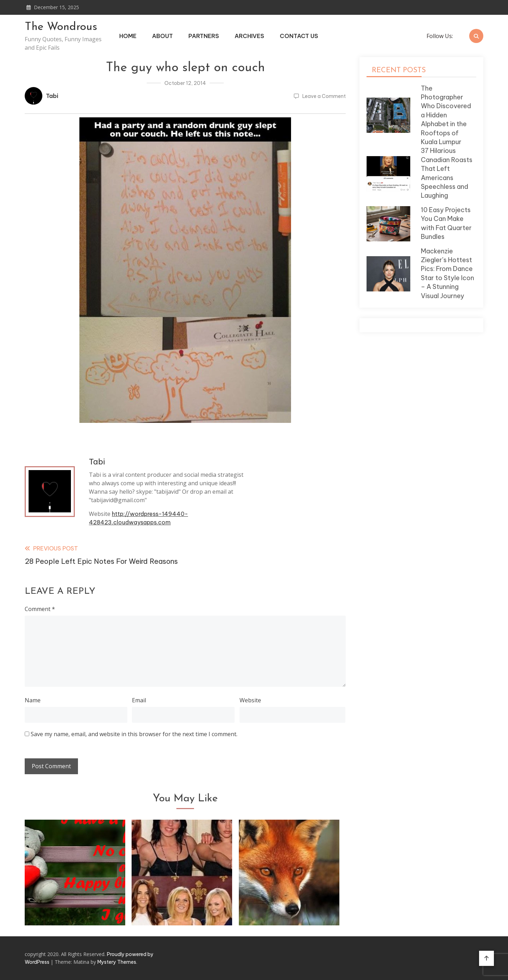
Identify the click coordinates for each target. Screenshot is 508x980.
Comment (40, 609)
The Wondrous (61, 27)
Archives (249, 36)
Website (250, 700)
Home (128, 36)
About (162, 36)
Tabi (52, 96)
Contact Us (299, 36)
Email (139, 700)
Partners (204, 36)
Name (33, 700)
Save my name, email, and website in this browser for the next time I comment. (134, 734)
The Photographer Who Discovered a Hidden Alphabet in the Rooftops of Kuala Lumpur (446, 115)
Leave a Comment (324, 96)
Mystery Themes (117, 962)
